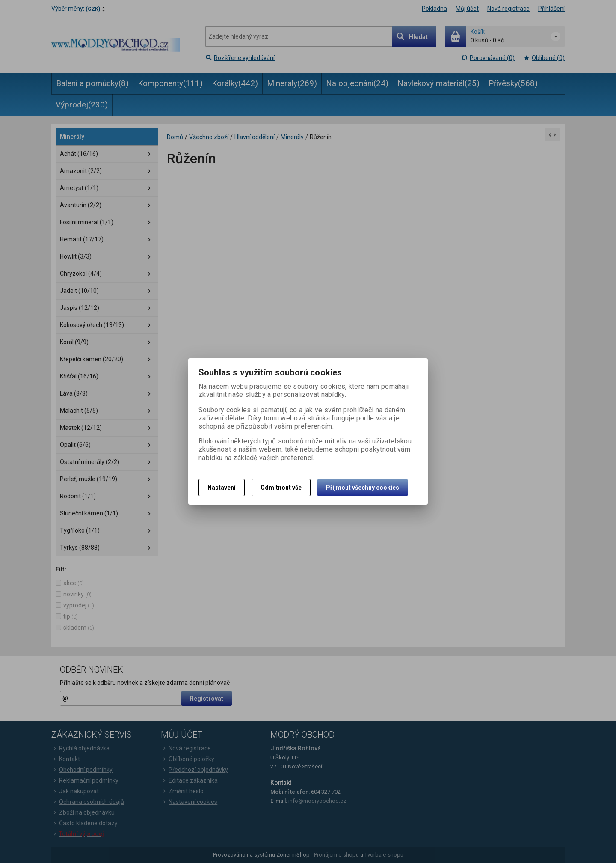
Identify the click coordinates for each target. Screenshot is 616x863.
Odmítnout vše (281, 488)
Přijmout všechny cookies (363, 488)
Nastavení (222, 488)
